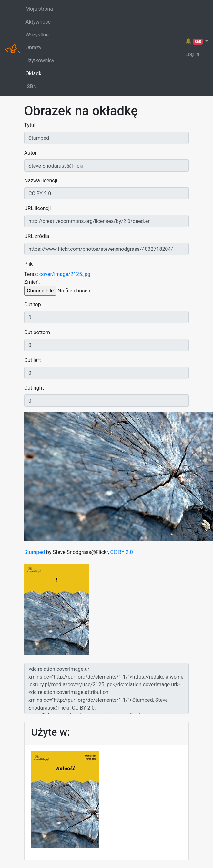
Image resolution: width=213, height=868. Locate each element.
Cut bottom (37, 332)
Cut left (33, 360)
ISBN (31, 86)
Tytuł (30, 125)
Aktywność (38, 22)
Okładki (34, 73)
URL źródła (37, 236)
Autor (30, 153)
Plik (28, 264)
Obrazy (33, 48)
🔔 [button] (195, 41)
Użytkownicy (40, 61)
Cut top (33, 305)
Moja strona (39, 9)
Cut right (34, 388)
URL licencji (37, 208)
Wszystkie (37, 35)
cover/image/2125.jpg (65, 274)
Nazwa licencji (41, 181)
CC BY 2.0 (122, 552)
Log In (192, 54)
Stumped (35, 552)
